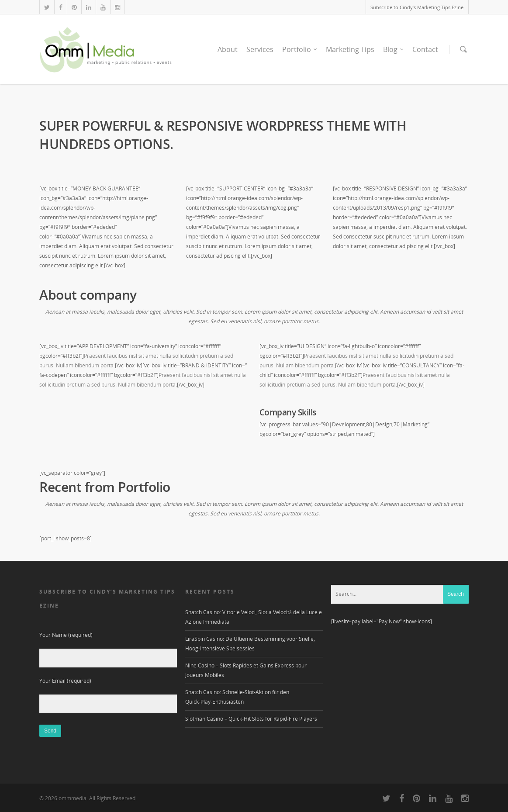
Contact (425, 49)
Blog (394, 49)
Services (260, 49)
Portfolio (300, 49)
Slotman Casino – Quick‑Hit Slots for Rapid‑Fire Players (251, 719)
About (228, 49)
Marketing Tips (350, 49)
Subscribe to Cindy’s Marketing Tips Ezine (417, 7)
